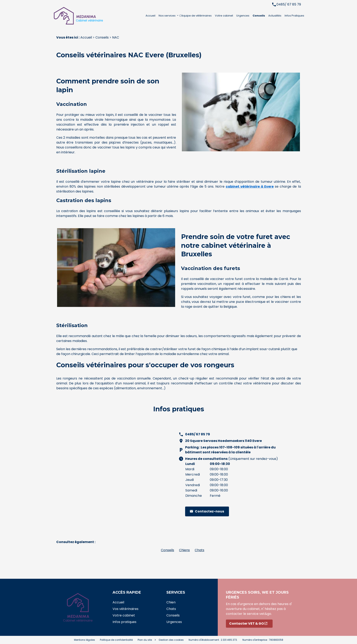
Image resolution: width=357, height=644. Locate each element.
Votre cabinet (224, 16)
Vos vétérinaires (125, 609)
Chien (171, 602)
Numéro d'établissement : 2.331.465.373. (213, 640)
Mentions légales (85, 640)
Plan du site (145, 640)
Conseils (259, 16)
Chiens (184, 550)
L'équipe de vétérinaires (196, 16)
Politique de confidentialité (116, 640)
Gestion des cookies (171, 640)
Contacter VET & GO (248, 624)
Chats (199, 550)
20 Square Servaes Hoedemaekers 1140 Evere (223, 441)
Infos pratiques (124, 622)
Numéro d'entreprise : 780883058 (263, 640)
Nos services (167, 16)
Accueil (150, 16)
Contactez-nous (207, 511)
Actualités (275, 16)
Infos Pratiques (294, 16)
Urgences (243, 16)
